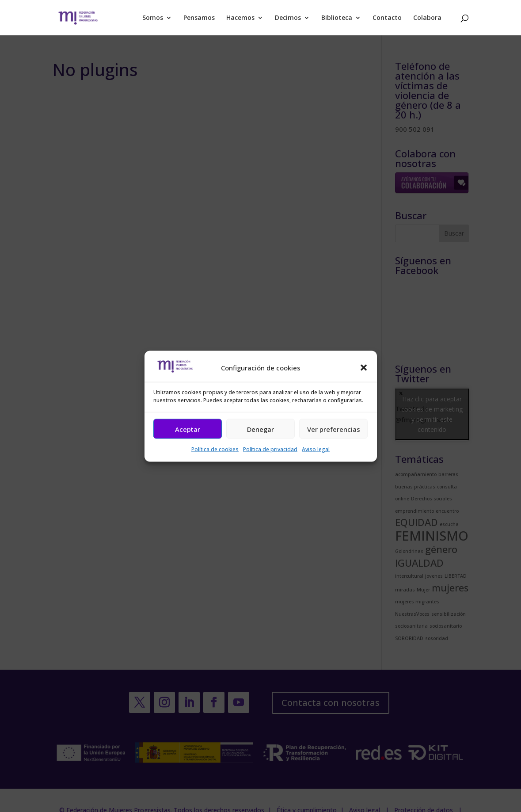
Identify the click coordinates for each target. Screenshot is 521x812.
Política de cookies (215, 449)
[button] (364, 368)
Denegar (260, 429)
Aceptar (188, 429)
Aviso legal (316, 449)
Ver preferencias (334, 429)
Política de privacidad (270, 449)
